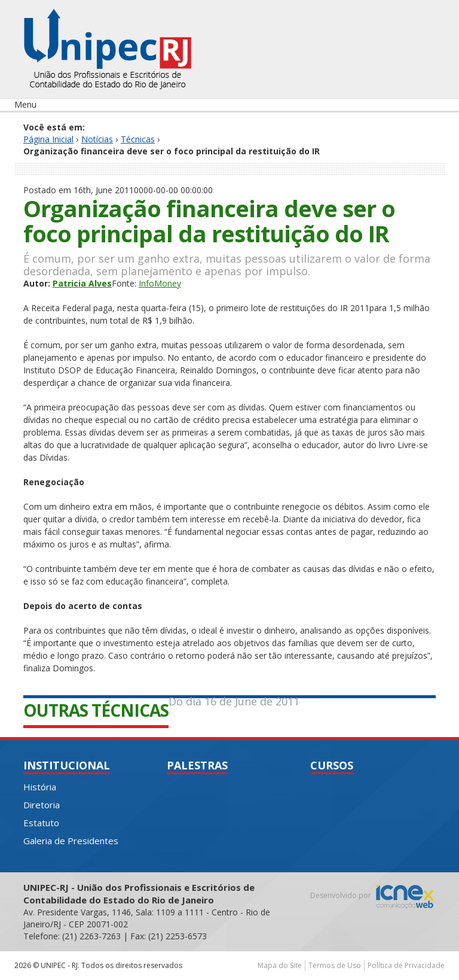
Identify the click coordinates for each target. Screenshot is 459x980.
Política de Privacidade (406, 965)
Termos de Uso (335, 965)
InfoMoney (160, 283)
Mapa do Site (280, 965)
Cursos (332, 765)
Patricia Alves (82, 283)
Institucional (67, 765)
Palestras (197, 765)
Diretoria (42, 805)
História (40, 787)
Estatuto (41, 823)
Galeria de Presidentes (71, 841)
